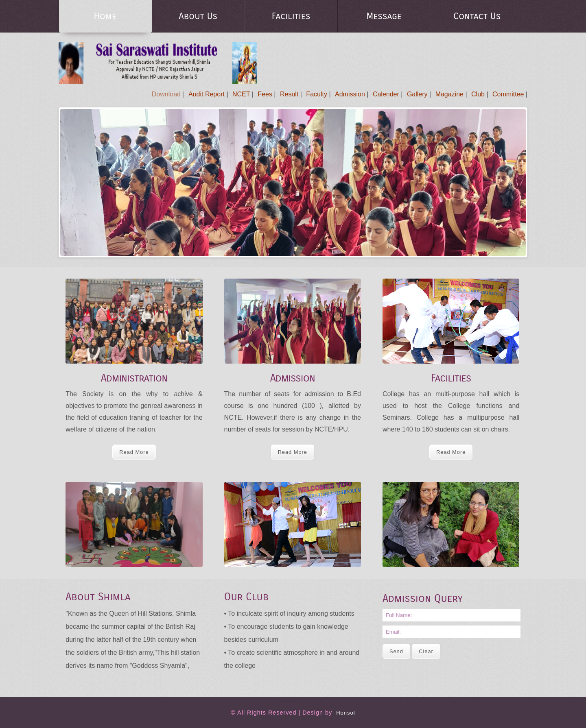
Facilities (291, 16)
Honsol (345, 713)
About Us (198, 16)
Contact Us (477, 16)
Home (105, 16)
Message (384, 16)
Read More (134, 452)
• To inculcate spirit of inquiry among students (289, 614)
